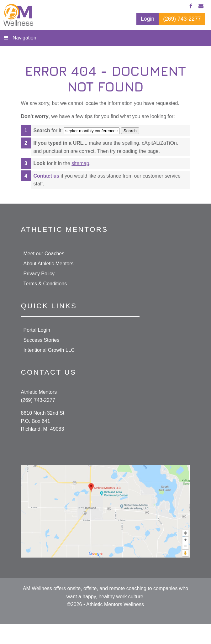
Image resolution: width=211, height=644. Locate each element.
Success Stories (41, 340)
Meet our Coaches (44, 254)
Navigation (24, 38)
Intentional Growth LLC (49, 350)
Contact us (46, 176)
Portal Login (37, 330)
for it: (48, 130)
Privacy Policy (39, 274)
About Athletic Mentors (48, 264)
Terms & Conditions (45, 284)
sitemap (80, 163)
